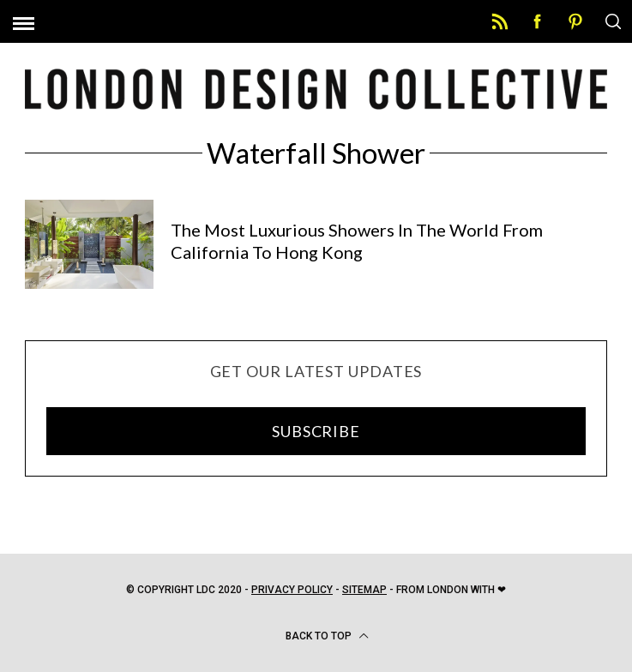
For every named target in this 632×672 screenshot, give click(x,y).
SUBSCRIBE (316, 431)
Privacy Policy (292, 590)
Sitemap (364, 590)
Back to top (327, 636)
